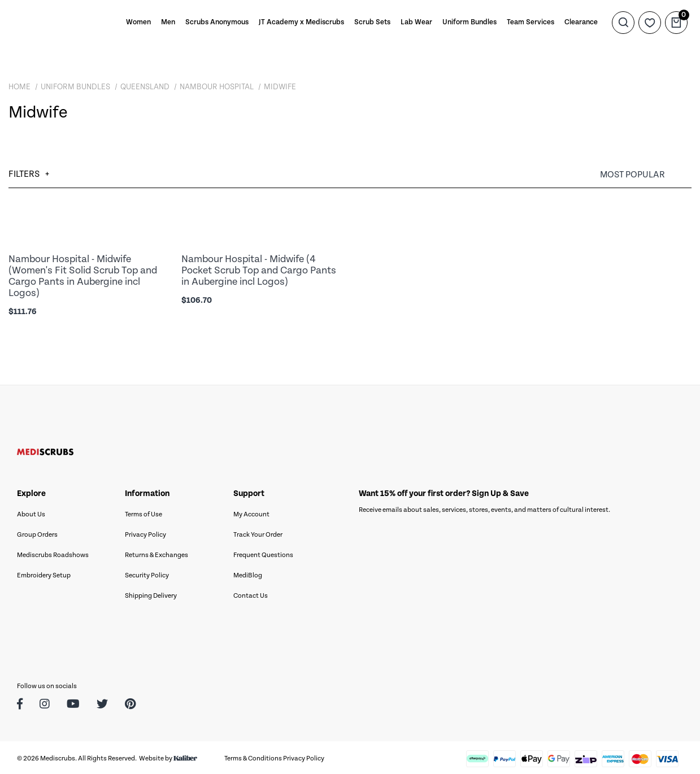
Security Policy (147, 573)
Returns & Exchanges (156, 553)
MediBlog (248, 573)
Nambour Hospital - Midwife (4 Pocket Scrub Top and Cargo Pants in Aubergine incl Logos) (259, 270)
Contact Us (251, 593)
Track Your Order (258, 532)
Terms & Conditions (253, 756)
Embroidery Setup (44, 573)
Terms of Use (144, 512)
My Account (251, 512)
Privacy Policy (145, 532)
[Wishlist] (650, 23)
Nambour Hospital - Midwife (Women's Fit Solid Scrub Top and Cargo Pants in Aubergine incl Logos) (83, 275)
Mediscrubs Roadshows (53, 553)
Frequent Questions (263, 553)
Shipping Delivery (151, 593)
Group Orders (37, 532)
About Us (31, 512)
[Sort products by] (646, 175)
